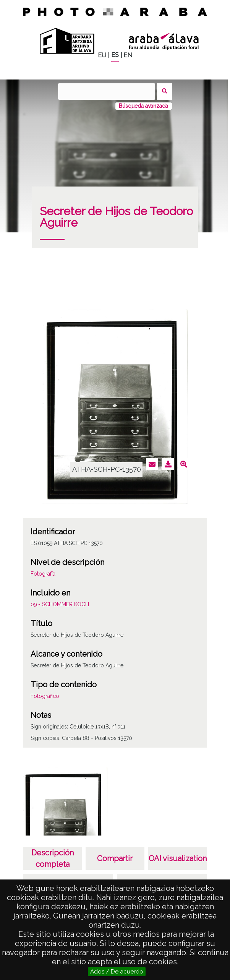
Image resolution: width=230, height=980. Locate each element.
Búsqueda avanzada (143, 106)
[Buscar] (107, 92)
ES (115, 55)
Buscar (164, 92)
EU (102, 55)
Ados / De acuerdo (117, 972)
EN (128, 55)
